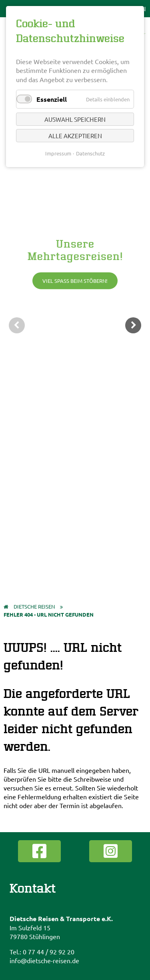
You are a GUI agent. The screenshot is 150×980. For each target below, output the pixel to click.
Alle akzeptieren (75, 136)
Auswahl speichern (75, 119)
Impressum (58, 153)
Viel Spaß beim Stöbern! (75, 281)
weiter (133, 325)
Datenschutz (90, 153)
